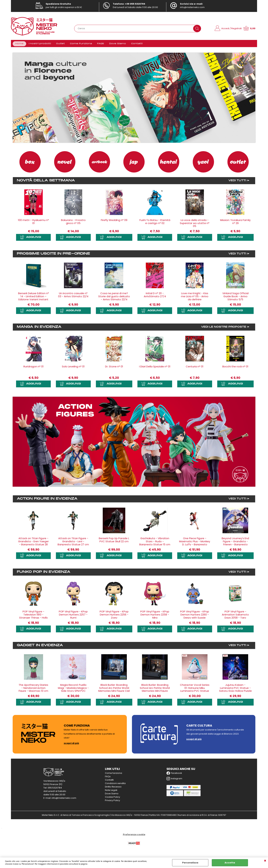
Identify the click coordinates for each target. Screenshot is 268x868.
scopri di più (71, 744)
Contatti (137, 44)
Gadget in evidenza (40, 646)
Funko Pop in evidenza (43, 573)
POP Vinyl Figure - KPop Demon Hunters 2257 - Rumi (73, 616)
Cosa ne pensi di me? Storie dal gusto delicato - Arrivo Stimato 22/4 (114, 297)
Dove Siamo (118, 44)
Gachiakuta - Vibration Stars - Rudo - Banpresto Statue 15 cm (155, 542)
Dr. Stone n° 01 (114, 368)
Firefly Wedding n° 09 (114, 221)
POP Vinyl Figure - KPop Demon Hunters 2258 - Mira (155, 616)
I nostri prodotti (40, 44)
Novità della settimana (46, 182)
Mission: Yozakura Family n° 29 (235, 223)
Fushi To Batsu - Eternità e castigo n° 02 (155, 223)
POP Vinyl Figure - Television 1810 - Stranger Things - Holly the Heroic (33, 617)
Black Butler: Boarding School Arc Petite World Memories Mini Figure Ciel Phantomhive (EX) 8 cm (114, 690)
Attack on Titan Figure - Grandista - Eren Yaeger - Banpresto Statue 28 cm (33, 544)
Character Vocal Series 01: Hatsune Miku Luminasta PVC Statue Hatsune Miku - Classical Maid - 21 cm (195, 692)
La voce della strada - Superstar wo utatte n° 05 (195, 224)
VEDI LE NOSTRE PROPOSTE (224, 328)
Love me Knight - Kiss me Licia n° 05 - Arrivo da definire (195, 297)
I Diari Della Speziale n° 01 (155, 368)
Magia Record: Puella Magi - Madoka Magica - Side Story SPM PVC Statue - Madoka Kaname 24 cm (73, 692)
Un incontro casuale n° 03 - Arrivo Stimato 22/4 (73, 296)
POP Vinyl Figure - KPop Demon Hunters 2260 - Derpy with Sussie (195, 616)
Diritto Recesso (113, 788)
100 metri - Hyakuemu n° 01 (33, 223)
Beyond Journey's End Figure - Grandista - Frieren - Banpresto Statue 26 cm (235, 544)
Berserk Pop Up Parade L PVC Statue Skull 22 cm (114, 541)
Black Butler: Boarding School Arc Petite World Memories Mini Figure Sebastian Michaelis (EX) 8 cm (155, 692)
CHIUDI (265, 861)
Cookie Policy (112, 798)
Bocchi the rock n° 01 (235, 368)
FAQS (101, 44)
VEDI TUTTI (237, 182)
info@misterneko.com (192, 7)
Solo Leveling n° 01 (73, 368)
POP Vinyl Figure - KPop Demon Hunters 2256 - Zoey (114, 616)
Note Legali (111, 791)
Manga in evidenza (39, 328)
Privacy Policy (112, 801)
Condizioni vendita (115, 784)
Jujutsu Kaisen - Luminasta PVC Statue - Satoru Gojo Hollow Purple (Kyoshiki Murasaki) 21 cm (235, 690)
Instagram (174, 780)
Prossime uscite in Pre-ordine (53, 255)
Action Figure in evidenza (47, 500)
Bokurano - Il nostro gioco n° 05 (73, 223)
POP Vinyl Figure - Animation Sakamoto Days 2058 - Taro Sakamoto (235, 617)
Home (19, 44)
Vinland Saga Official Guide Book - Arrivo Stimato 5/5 (235, 297)
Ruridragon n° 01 (33, 368)
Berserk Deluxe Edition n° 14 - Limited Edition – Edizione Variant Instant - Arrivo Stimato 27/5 (33, 299)
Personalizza (190, 863)
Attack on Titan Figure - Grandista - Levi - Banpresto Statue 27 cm (73, 542)
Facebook (174, 774)
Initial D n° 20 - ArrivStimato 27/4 (155, 296)
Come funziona (113, 774)
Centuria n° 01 (195, 368)
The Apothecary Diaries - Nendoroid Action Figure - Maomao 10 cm (33, 689)
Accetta (230, 863)
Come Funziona (81, 44)
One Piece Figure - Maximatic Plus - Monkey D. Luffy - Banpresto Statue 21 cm (195, 544)
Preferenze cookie (134, 835)
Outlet (60, 44)
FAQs (108, 777)
